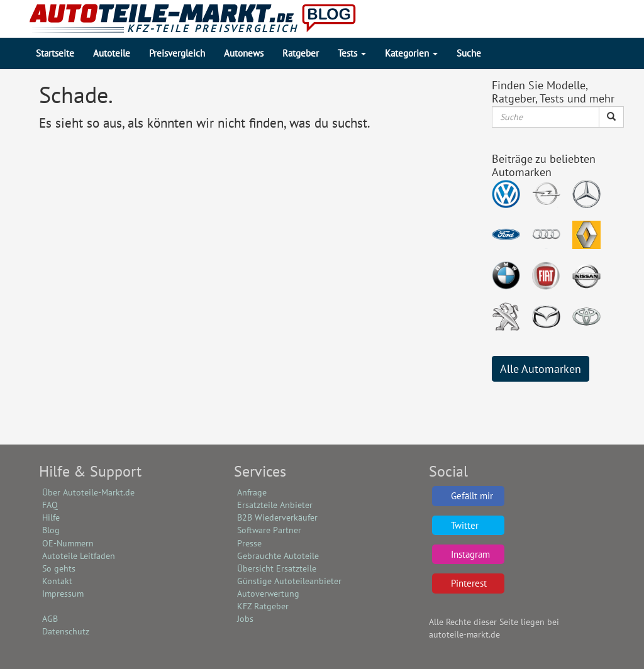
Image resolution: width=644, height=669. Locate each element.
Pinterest (469, 583)
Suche (469, 53)
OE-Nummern (68, 543)
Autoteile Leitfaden (79, 556)
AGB (50, 619)
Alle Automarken (541, 369)
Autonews (244, 53)
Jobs (245, 619)
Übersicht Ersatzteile (277, 568)
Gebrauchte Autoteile (278, 556)
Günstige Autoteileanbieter (289, 581)
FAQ (50, 505)
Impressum (63, 594)
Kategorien (411, 53)
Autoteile (112, 53)
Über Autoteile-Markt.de (88, 492)
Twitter (465, 525)
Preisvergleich (177, 53)
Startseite (55, 53)
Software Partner (269, 530)
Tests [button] (352, 53)
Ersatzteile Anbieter (275, 505)
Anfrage (252, 492)
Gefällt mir (472, 496)
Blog (51, 530)
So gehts (59, 568)
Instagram (470, 554)
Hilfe (51, 517)
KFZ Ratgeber (263, 606)
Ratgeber (301, 53)
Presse (249, 543)
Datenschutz (66, 631)
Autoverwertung (268, 594)
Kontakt (57, 581)
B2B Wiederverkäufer (277, 517)
